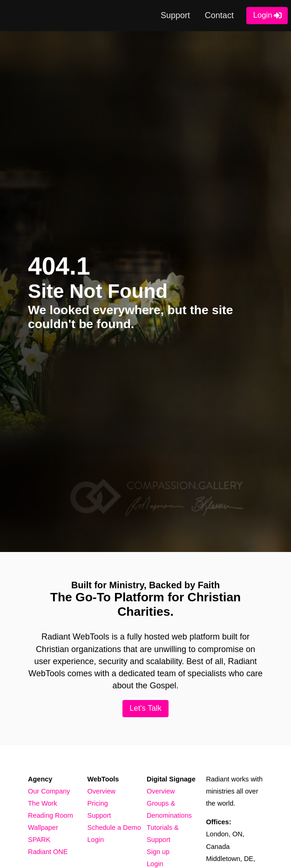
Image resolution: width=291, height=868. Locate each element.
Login (263, 15)
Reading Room (51, 815)
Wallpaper (43, 828)
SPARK (39, 840)
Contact (219, 15)
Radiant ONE (48, 852)
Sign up (158, 852)
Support (175, 15)
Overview (102, 791)
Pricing (98, 803)
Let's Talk (145, 708)
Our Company (49, 791)
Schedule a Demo (114, 828)
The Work (43, 803)
